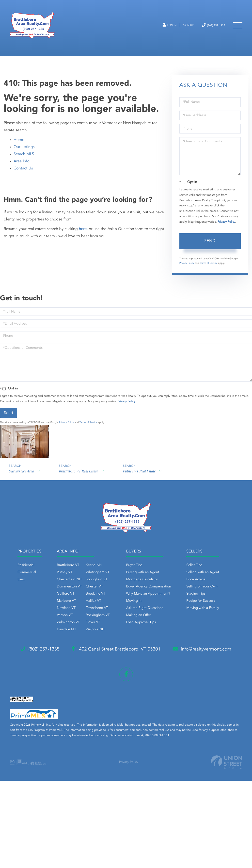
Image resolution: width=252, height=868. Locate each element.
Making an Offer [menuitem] (165, 623)
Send (210, 249)
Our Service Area (21, 480)
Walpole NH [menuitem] (117, 638)
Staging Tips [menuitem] (110, 686)
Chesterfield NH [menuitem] (91, 588)
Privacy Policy (226, 230)
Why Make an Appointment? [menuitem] (174, 602)
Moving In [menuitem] (160, 609)
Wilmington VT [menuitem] (90, 631)
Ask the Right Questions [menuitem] (171, 616)
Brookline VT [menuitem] (117, 602)
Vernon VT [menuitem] (87, 623)
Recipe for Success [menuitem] (114, 693)
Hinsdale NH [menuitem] (88, 638)
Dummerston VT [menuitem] (91, 595)
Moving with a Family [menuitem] (116, 700)
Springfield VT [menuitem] (118, 588)
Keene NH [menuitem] (116, 573)
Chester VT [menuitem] (116, 595)
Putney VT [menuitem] (87, 581)
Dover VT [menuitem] (115, 631)
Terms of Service (209, 271)
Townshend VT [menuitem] (119, 616)
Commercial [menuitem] (44, 581)
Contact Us (23, 176)
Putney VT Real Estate (140, 480)
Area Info (22, 169)
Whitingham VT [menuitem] (119, 581)
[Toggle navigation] (237, 28)
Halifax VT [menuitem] (115, 609)
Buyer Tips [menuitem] (160, 573)
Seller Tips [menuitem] (108, 657)
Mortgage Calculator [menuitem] (168, 588)
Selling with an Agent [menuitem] (116, 664)
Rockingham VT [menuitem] (119, 623)
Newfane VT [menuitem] (88, 616)
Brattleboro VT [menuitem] (90, 573)
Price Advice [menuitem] (109, 671)
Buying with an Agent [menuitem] (169, 581)
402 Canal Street (122, 720)
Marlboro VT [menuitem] (88, 609)
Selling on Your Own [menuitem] (116, 679)
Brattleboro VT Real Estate (79, 480)
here (83, 237)
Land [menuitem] (39, 588)
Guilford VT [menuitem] (87, 602)
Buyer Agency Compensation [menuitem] (175, 595)
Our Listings (24, 155)
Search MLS (24, 162)
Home (19, 148)
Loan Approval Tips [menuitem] (167, 631)
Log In (159, 28)
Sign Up (181, 28)
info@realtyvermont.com (49, 740)
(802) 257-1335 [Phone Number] (210, 27)
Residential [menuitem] (44, 573)
